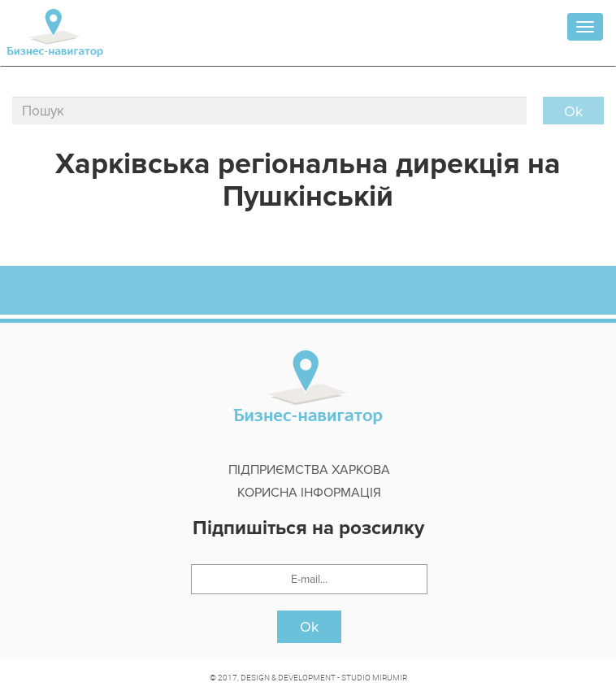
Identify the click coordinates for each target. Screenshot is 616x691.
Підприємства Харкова (309, 470)
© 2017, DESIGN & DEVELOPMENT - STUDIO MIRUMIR (308, 677)
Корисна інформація (309, 493)
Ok (309, 627)
